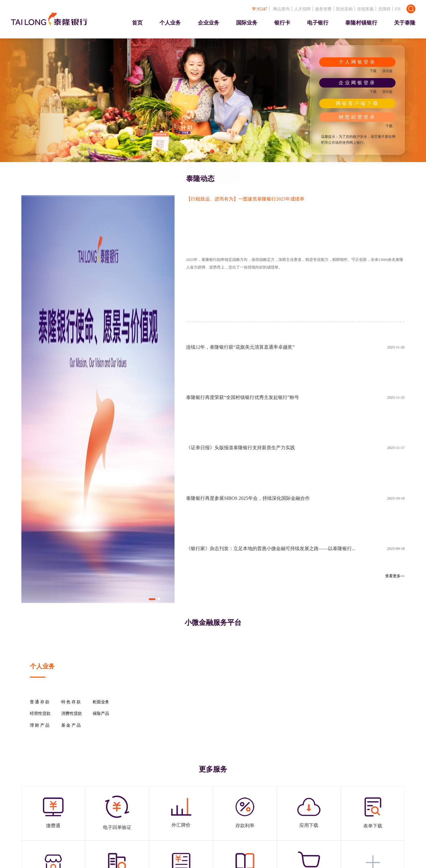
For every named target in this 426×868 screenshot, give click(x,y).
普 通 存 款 (40, 702)
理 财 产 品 (40, 725)
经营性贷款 (40, 714)
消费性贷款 (72, 714)
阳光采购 (344, 9)
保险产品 (101, 714)
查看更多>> (395, 576)
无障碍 (384, 9)
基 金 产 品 (71, 725)
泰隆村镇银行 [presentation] (361, 23)
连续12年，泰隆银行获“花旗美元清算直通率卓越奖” (240, 347)
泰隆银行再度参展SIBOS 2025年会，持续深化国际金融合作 (248, 498)
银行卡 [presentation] (282, 23)
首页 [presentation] (137, 23)
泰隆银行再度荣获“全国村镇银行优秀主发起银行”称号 (243, 397)
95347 (260, 9)
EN (398, 9)
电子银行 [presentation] (318, 23)
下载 (373, 71)
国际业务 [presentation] (247, 23)
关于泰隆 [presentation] (405, 23)
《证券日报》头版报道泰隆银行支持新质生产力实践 (241, 448)
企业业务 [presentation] (209, 23)
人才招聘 (302, 9)
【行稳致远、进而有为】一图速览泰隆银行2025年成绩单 (245, 199)
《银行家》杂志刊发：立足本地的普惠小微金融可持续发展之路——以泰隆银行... (271, 548)
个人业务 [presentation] (170, 23)
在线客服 (365, 9)
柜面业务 (101, 702)
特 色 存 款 (71, 702)
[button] (201, 152)
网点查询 (281, 9)
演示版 (387, 71)
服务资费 (323, 9)
